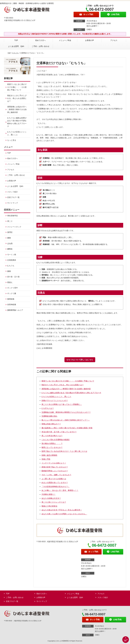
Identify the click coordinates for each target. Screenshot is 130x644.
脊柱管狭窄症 (13, 216)
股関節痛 (11, 299)
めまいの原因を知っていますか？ (55, 483)
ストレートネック (14, 227)
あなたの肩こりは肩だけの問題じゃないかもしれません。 (64, 514)
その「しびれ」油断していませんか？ (56, 475)
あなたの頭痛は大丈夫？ (51, 498)
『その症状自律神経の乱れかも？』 (56, 487)
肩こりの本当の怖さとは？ (52, 436)
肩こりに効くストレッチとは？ (54, 502)
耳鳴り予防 (46, 459)
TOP (16, 40)
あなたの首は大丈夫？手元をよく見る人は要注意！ (62, 510)
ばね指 (10, 243)
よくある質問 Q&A (16, 46)
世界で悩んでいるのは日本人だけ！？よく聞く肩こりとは (64, 451)
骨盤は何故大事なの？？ (51, 424)
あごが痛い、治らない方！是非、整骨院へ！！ (60, 490)
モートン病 (12, 255)
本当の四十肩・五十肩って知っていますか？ (59, 432)
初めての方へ (41, 40)
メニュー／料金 (65, 40)
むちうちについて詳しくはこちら (80, 360)
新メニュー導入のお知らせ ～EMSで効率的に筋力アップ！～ (66, 420)
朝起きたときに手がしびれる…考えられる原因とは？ (63, 385)
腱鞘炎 (10, 249)
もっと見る (12, 140)
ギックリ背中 (13, 288)
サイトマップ (13, 203)
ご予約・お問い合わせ (41, 46)
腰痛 (9, 238)
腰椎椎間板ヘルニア (15, 310)
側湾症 (10, 232)
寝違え (10, 282)
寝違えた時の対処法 (49, 506)
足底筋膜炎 (12, 260)
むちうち (15, 53)
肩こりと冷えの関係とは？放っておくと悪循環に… (62, 404)
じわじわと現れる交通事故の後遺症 (56, 440)
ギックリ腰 (12, 293)
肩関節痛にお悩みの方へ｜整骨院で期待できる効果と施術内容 (66, 389)
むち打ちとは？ (48, 408)
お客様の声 (89, 40)
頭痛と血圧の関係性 (49, 455)
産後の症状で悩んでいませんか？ (55, 467)
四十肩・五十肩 (13, 277)
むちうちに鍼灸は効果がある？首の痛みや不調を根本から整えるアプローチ (71, 393)
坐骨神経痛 (12, 305)
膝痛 (9, 271)
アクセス (114, 40)
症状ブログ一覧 (13, 197)
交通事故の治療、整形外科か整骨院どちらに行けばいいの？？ (66, 412)
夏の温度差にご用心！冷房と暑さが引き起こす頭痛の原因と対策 (67, 428)
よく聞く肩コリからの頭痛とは (54, 479)
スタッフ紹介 (13, 192)
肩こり (10, 221)
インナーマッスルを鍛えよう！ (54, 463)
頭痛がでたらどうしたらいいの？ (55, 401)
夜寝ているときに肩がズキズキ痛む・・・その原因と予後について (68, 381)
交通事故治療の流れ (49, 416)
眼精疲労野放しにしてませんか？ (55, 471)
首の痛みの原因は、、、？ (52, 443)
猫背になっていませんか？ (52, 447)
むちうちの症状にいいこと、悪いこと (56, 397)
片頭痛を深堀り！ (49, 494)
